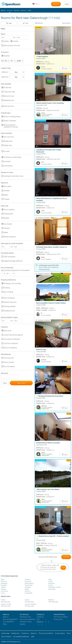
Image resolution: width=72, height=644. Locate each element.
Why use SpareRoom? (10, 619)
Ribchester (51, 583)
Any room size (9, 137)
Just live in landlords (11, 343)
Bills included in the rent (12, 45)
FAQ (38, 619)
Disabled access (9, 311)
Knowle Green (29, 585)
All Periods (7, 87)
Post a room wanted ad (27, 619)
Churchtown (4, 591)
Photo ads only (9, 358)
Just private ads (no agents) (13, 335)
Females (7, 191)
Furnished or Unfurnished (12, 157)
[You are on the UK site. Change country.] (36, 4)
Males (6, 195)
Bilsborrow (4, 581)
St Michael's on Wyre (55, 587)
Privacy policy (58, 619)
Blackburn (51, 600)
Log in (67, 4)
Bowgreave (4, 583)
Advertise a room (25, 617)
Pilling (50, 579)
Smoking (7, 288)
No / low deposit (9, 366)
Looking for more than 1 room (14, 176)
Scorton (51, 585)
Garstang (27, 579)
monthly (16, 41)
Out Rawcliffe (28, 593)
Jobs (33, 637)
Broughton (4, 585)
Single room (8, 145)
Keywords (4, 373)
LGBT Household (9, 257)
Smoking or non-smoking (12, 283)
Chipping (4, 589)
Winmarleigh (52, 589)
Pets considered (9, 298)
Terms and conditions (61, 617)
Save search (66, 23)
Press (69, 633)
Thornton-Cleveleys (30, 604)
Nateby (27, 589)
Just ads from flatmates (12, 339)
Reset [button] (5, 383)
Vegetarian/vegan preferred (13, 261)
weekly (6, 41)
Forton (3, 593)
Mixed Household (10, 237)
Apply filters (21, 383)
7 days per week (9, 92)
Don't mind (7, 331)
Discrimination (6, 637)
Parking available (10, 306)
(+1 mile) (54, 18)
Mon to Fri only (9, 96)
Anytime (7, 56)
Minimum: (5, 72)
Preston (51, 581)
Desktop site (15, 633)
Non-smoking (8, 292)
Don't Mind (7, 186)
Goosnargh (28, 581)
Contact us (40, 617)
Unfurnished (8, 166)
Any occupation (9, 209)
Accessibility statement (21, 637)
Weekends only (9, 100)
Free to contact (9, 362)
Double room (8, 141)
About (6, 617)
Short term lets (9, 106)
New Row (27, 591)
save (63, 568)
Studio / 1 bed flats (10, 121)
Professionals (8, 214)
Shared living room (10, 302)
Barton (3, 579)
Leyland (27, 600)
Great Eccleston (29, 583)
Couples (7, 199)
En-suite (6, 151)
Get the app (5, 633)
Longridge (28, 587)
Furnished (7, 161)
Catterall (3, 587)
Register (56, 4)
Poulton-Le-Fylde (6, 604)
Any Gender (8, 224)
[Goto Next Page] (66, 557)
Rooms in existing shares (12, 117)
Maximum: (5, 77)
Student (6, 218)
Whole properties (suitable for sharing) (11, 126)
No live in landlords (10, 348)
